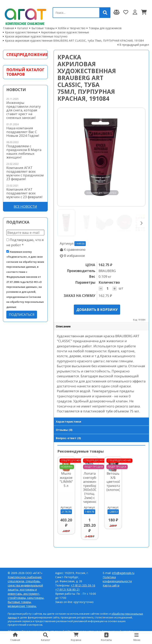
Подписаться (22, 315)
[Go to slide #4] (124, 223)
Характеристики (68, 422)
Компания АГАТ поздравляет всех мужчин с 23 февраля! (24, 193)
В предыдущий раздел (134, 45)
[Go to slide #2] (86, 223)
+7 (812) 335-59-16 (83, 585)
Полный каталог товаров (25, 72)
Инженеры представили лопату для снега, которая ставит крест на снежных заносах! (23, 110)
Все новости (25, 206)
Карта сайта (111, 585)
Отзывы (64, 430)
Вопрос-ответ (68, 438)
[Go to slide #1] (66, 223)
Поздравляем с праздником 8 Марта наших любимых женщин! (24, 152)
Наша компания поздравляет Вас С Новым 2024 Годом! (23, 132)
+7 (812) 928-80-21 (67, 589)
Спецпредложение (25, 55)
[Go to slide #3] (105, 223)
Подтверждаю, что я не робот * (25, 242)
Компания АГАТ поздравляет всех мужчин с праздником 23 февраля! (25, 173)
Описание (63, 326)
